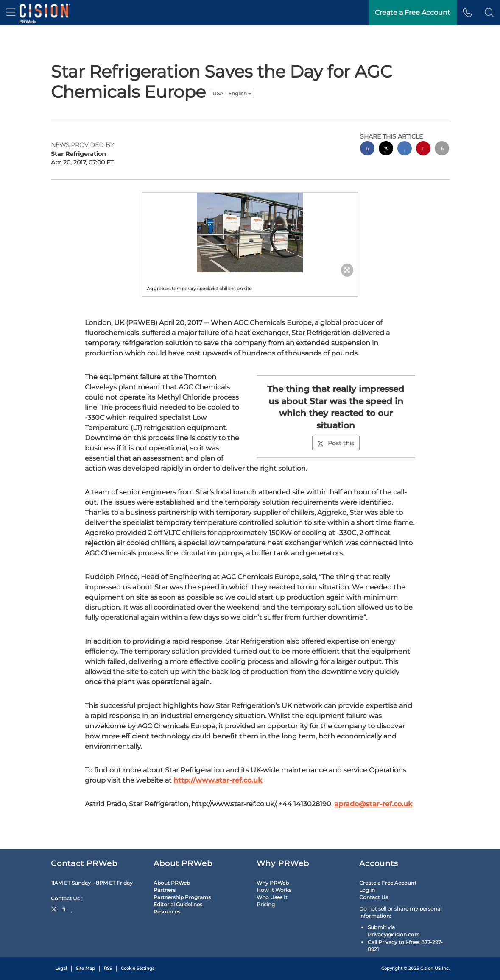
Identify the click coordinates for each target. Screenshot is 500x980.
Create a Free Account (388, 883)
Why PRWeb (273, 883)
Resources (167, 912)
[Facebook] (64, 908)
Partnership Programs (182, 897)
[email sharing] (442, 149)
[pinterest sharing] (423, 149)
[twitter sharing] (386, 149)
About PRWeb (172, 883)
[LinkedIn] (72, 908)
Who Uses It (272, 897)
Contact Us (67, 899)
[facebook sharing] (367, 149)
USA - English (232, 93)
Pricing (266, 904)
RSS (108, 968)
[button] (489, 13)
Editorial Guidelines (178, 904)
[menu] (11, 13)
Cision (427, 968)
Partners (165, 890)
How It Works (274, 890)
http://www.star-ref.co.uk (218, 780)
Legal (61, 968)
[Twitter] (55, 908)
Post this (336, 443)
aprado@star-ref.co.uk (373, 804)
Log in (367, 890)
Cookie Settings (138, 968)
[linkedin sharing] (405, 149)
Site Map (85, 968)
